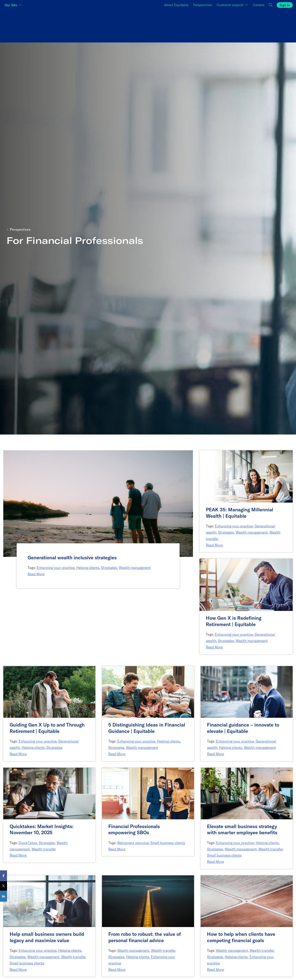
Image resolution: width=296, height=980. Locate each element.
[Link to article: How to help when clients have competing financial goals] (247, 901)
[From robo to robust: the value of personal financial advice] (148, 937)
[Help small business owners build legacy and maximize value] (49, 937)
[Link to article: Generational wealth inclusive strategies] (98, 503)
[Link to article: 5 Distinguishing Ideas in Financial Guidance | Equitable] (148, 691)
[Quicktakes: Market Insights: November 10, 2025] (49, 830)
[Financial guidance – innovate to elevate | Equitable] (247, 728)
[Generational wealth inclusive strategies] (98, 558)
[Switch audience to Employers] (244, 25)
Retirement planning (133, 843)
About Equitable (176, 5)
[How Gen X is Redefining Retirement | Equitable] (246, 621)
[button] (271, 5)
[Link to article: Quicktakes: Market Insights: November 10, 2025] (49, 793)
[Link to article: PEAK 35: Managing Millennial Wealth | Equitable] (246, 476)
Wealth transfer (44, 849)
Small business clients (168, 843)
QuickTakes (28, 843)
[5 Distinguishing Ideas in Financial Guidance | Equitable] (148, 728)
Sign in (285, 5)
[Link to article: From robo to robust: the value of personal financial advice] (148, 901)
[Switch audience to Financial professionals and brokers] (148, 25)
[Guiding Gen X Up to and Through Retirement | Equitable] (49, 728)
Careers (259, 5)
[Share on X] (4, 886)
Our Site (11, 5)
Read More (36, 574)
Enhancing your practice (56, 568)
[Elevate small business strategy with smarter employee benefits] (247, 830)
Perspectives (202, 5)
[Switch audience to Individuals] (52, 25)
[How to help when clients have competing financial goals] (247, 937)
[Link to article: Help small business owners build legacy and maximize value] (49, 901)
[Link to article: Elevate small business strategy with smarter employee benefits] (247, 793)
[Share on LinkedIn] (4, 896)
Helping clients (88, 568)
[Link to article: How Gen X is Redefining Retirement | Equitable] (246, 584)
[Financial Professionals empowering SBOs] (148, 830)
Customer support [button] (230, 5)
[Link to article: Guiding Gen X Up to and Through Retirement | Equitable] (49, 691)
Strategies (109, 568)
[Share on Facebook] (4, 876)
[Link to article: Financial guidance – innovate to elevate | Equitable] (247, 691)
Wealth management (135, 568)
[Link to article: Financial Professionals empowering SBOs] (148, 793)
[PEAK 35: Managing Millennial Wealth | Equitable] (246, 513)
